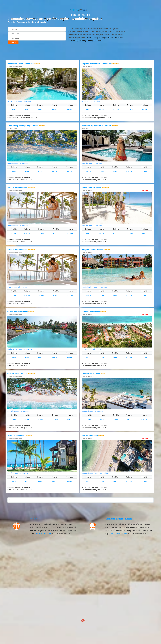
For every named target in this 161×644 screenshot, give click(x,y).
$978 (115, 357)
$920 (115, 481)
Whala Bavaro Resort (91, 374)
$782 (102, 357)
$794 (14, 295)
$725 (40, 171)
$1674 (144, 419)
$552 (88, 481)
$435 (14, 171)
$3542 (70, 233)
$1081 (40, 419)
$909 (40, 481)
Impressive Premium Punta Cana (96, 64)
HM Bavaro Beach (90, 436)
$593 (14, 109)
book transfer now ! (118, 533)
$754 (102, 295)
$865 (27, 419)
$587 (88, 357)
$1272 (55, 481)
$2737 (144, 357)
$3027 (70, 419)
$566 (88, 295)
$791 (27, 109)
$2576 (144, 481)
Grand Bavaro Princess (17, 374)
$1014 (55, 171)
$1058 (27, 295)
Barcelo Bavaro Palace (17, 188)
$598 (116, 419)
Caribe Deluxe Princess (17, 312)
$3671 (145, 233)
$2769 (70, 109)
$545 (14, 481)
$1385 (55, 109)
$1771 (56, 233)
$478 (102, 419)
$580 (27, 171)
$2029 (70, 171)
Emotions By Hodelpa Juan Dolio (97, 126)
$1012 (27, 233)
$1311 (116, 233)
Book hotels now (43, 533)
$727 (27, 481)
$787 (88, 233)
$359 (89, 419)
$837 (129, 419)
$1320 (129, 295)
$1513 (55, 419)
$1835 (130, 233)
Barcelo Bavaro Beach (92, 188)
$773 (88, 109)
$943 (115, 295)
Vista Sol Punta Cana (16, 436)
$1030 (101, 109)
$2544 (70, 481)
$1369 (129, 357)
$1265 (41, 233)
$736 (102, 481)
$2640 (144, 295)
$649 (14, 419)
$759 (14, 233)
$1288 (116, 109)
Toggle (5, 5)
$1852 (56, 295)
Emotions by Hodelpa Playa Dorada (23, 126)
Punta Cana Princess (91, 312)
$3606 (145, 109)
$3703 (70, 295)
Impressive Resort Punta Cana (21, 64)
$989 (40, 109)
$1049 (101, 233)
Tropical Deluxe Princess (93, 250)
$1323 (41, 295)
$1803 (130, 109)
